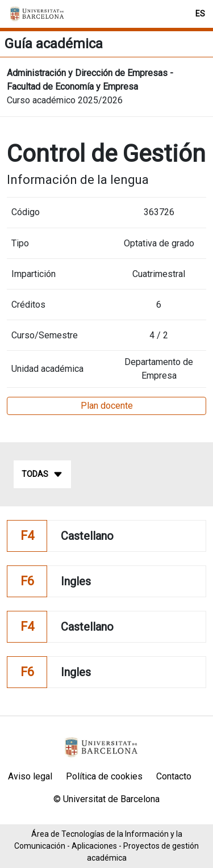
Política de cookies (104, 776)
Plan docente (107, 406)
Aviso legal (30, 776)
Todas (42, 475)
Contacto (174, 776)
